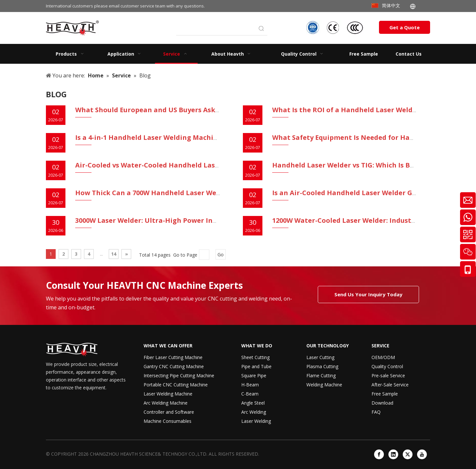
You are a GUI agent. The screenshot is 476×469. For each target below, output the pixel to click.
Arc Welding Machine (166, 403)
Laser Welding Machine (168, 394)
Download (382, 403)
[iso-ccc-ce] (336, 27)
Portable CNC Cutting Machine (176, 385)
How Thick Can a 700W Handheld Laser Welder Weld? (163, 193)
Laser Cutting (320, 357)
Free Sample (385, 394)
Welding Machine (324, 385)
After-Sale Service (390, 385)
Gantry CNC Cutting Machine (174, 366)
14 (114, 254)
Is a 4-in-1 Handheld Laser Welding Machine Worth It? (165, 137)
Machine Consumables (168, 421)
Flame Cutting (321, 375)
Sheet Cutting (255, 357)
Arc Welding (254, 412)
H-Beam (250, 385)
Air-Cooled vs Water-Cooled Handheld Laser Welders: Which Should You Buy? (203, 165)
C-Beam (250, 394)
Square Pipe (254, 375)
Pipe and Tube (256, 366)
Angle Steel (253, 403)
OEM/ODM (383, 357)
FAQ (376, 412)
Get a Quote (405, 27)
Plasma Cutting (322, 366)
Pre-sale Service (388, 375)
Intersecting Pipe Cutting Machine (179, 375)
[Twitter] (408, 454)
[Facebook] (379, 454)
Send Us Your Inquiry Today (368, 294)
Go (221, 255)
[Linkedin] (393, 454)
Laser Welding (256, 421)
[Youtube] (422, 454)
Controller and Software (169, 412)
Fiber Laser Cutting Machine (173, 357)
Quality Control (387, 366)
